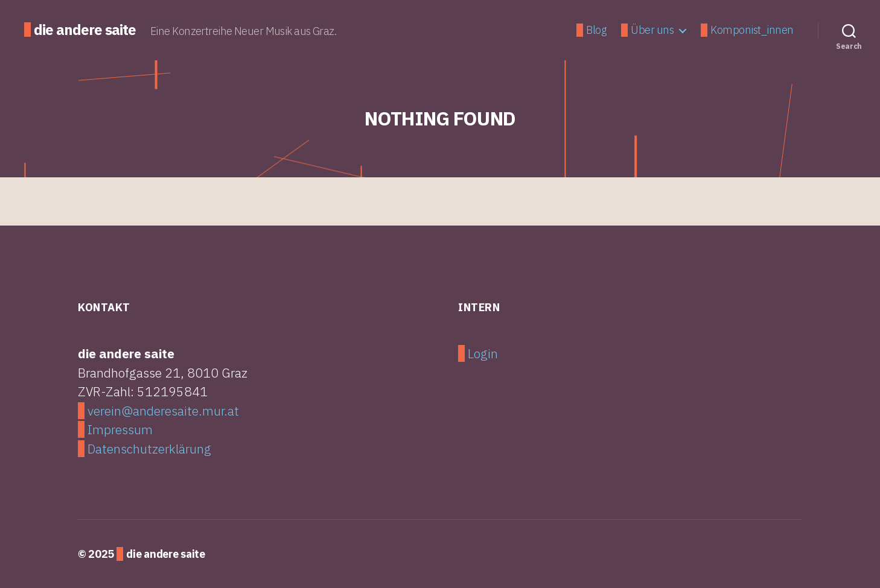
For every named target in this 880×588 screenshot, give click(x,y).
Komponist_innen (752, 30)
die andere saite (85, 30)
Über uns (652, 30)
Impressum (120, 429)
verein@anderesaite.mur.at (163, 411)
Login (483, 353)
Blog (596, 30)
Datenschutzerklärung (149, 449)
